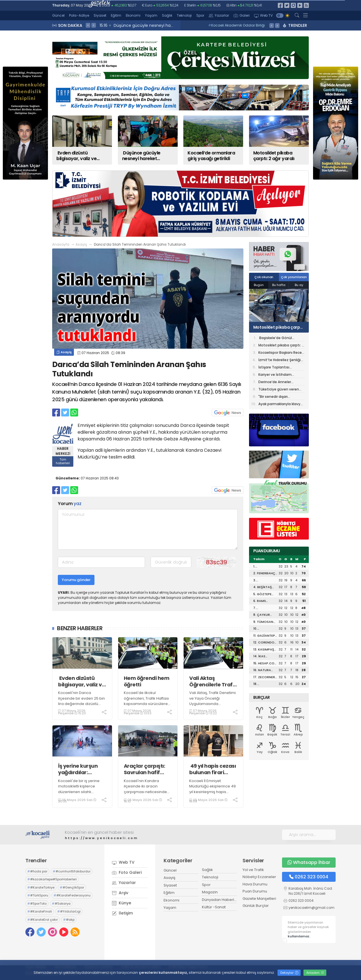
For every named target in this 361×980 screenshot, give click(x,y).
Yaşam (151, 15)
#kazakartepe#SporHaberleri (52, 879)
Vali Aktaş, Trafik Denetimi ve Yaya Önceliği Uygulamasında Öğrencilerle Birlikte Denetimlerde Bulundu (213, 704)
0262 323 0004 (309, 877)
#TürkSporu (38, 895)
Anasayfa (61, 244)
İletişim (122, 913)
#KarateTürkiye (41, 887)
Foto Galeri (127, 872)
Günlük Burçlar (256, 906)
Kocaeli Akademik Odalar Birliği (236, 25)
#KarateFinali (40, 911)
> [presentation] (94, 25)
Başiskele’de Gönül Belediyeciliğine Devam (279, 338)
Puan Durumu (255, 891)
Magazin (210, 892)
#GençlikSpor (72, 887)
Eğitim (116, 15)
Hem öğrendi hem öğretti (147, 681)
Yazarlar (219, 15)
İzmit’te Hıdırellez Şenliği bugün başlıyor (279, 360)
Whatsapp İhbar (309, 862)
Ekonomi (133, 15)
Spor (200, 15)
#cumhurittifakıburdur (72, 871)
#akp (69, 920)
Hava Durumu (255, 884)
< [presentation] (88, 25)
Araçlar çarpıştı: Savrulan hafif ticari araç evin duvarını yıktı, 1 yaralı (145, 769)
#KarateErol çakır (43, 920)
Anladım (315, 973)
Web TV (263, 15)
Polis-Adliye (79, 15)
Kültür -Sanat (214, 907)
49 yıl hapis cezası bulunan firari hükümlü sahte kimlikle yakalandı (213, 769)
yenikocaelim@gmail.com (312, 908)
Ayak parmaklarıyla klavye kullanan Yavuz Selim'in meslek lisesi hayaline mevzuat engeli (280, 404)
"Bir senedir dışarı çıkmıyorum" (273, 397)
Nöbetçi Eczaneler (259, 877)
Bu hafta (279, 285)
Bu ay (299, 285)
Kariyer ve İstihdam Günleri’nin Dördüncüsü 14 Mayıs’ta (281, 375)
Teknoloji (184, 15)
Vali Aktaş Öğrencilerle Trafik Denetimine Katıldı (213, 681)
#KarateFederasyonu (72, 895)
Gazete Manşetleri (259, 899)
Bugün (259, 285)
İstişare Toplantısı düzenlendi (274, 368)
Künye (122, 903)
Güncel (58, 15)
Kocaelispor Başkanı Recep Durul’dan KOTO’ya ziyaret (281, 353)
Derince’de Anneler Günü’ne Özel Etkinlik (276, 382)
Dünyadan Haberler (220, 900)
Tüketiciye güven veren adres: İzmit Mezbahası (279, 390)
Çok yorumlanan (294, 277)
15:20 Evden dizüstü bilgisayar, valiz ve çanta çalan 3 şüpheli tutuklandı (171, 25)
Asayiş (81, 244)
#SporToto (37, 903)
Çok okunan (264, 277)
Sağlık (167, 15)
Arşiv (120, 893)
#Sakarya (61, 903)
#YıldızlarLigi (69, 911)
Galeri (242, 15)
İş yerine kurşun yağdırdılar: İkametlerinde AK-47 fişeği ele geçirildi (82, 769)
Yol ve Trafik (253, 870)
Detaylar (289, 973)
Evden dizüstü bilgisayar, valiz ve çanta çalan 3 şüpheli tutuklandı (82, 681)
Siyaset (100, 15)
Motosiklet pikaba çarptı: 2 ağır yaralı (279, 327)
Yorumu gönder (76, 580)
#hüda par (37, 871)
